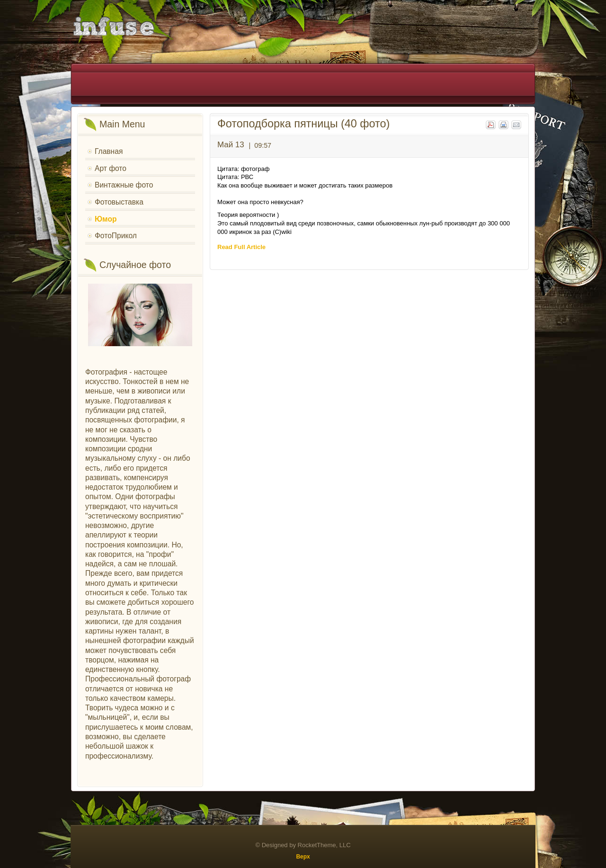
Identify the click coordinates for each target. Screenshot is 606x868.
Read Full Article (241, 247)
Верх (303, 857)
